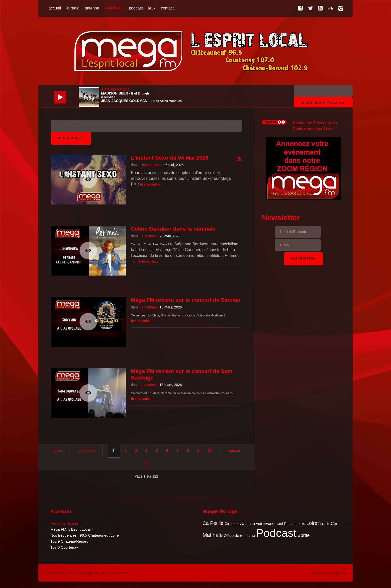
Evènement (273, 524)
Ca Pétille (213, 523)
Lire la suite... (151, 184)
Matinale (213, 535)
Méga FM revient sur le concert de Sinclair (186, 300)
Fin (147, 464)
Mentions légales (64, 523)
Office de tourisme (239, 536)
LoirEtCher (330, 524)
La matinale (148, 236)
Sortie (303, 535)
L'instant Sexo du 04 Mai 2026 (170, 158)
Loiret (312, 523)
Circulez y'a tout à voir (243, 524)
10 (210, 451)
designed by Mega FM (329, 573)
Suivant (234, 451)
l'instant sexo (295, 524)
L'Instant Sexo (150, 165)
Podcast (276, 533)
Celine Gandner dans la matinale (173, 229)
